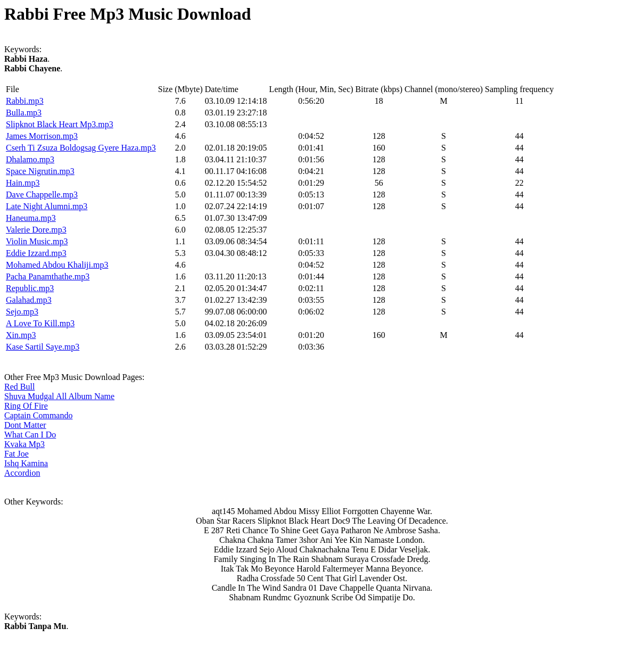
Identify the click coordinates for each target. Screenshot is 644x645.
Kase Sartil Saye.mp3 (43, 347)
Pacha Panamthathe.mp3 (48, 276)
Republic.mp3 (30, 288)
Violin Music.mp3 (37, 241)
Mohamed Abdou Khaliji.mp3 (57, 265)
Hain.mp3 (23, 183)
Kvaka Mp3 (24, 444)
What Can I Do (30, 435)
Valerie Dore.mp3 (36, 230)
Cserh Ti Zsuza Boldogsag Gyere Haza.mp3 (81, 148)
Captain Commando (38, 415)
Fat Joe (16, 454)
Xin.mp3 (21, 335)
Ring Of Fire (26, 406)
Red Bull (19, 387)
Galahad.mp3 (29, 300)
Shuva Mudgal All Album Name (59, 396)
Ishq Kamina (26, 463)
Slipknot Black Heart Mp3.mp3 (60, 124)
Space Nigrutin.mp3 (40, 171)
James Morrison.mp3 (42, 136)
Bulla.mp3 (24, 113)
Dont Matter (25, 425)
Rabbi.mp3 (25, 101)
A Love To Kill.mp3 (40, 323)
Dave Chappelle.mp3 (42, 195)
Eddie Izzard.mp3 (36, 253)
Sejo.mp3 (22, 312)
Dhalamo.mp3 (30, 159)
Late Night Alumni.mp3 (47, 206)
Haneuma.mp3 (31, 218)
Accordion (22, 473)
